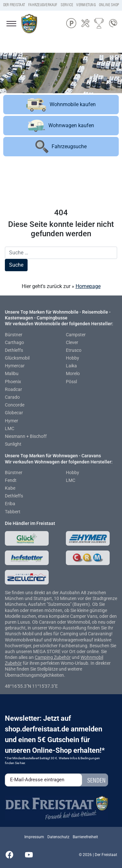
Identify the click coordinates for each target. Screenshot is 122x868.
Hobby (73, 358)
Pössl (71, 382)
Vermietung (86, 5)
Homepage (88, 286)
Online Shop (109, 5)
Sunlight (13, 444)
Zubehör (62, 657)
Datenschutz (58, 837)
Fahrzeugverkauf (43, 5)
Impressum (34, 837)
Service (67, 5)
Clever (72, 342)
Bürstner (14, 335)
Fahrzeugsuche (61, 147)
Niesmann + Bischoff (26, 436)
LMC (10, 428)
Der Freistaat (14, 5)
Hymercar (15, 366)
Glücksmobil (17, 358)
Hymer (12, 421)
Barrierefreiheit (85, 837)
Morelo (73, 373)
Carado (12, 397)
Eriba (10, 504)
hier (22, 763)
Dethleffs (14, 350)
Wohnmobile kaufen (61, 105)
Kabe (10, 488)
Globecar (14, 413)
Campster (76, 335)
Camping (44, 657)
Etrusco (74, 350)
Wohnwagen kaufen (61, 126)
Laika (71, 366)
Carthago (14, 342)
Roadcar (13, 389)
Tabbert (13, 512)
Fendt (11, 480)
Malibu (12, 373)
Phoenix (13, 382)
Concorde (15, 405)
